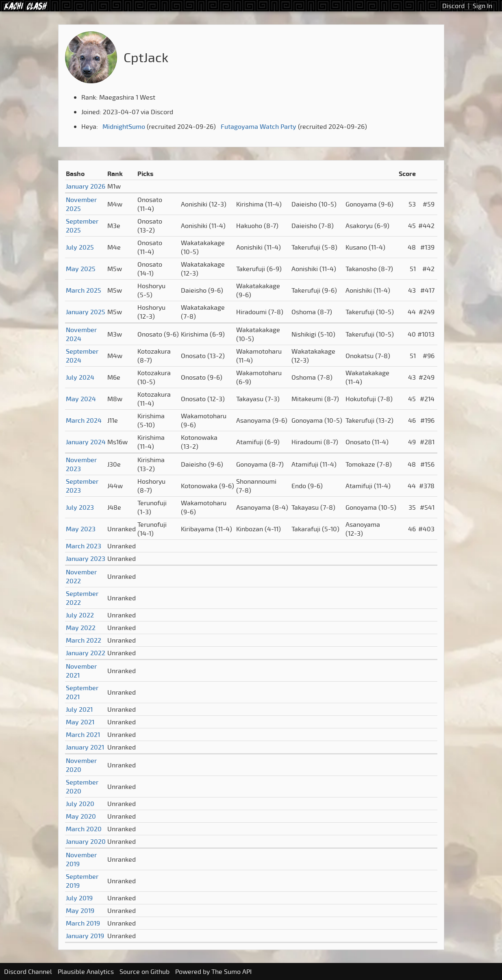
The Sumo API (231, 971)
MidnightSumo (124, 126)
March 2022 (84, 640)
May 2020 (81, 816)
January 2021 (85, 747)
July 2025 (80, 247)
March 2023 (84, 546)
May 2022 (81, 628)
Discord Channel (28, 971)
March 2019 (83, 923)
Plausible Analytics (86, 971)
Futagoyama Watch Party (259, 126)
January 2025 (86, 312)
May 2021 (80, 722)
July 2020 (80, 804)
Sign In (482, 6)
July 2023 (80, 507)
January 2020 (86, 841)
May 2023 (81, 529)
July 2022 (80, 615)
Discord (453, 6)
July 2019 (79, 898)
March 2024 (84, 420)
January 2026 (86, 186)
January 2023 (86, 558)
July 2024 (80, 377)
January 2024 (86, 442)
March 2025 (84, 290)
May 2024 (81, 399)
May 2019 (80, 910)
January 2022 (86, 653)
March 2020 (84, 829)
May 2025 (81, 269)
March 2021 (83, 734)
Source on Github (145, 971)
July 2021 (79, 709)
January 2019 (85, 936)
